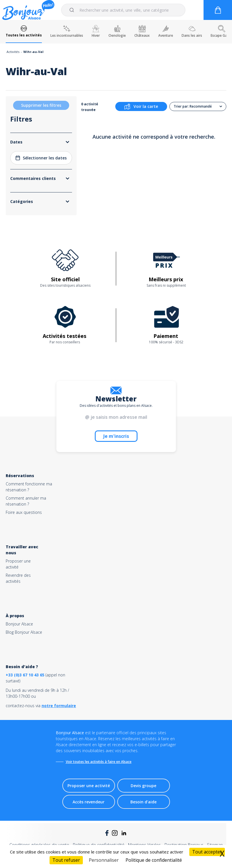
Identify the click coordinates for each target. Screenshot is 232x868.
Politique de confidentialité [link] (154, 860)
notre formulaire (59, 706)
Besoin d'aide (143, 802)
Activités (13, 52)
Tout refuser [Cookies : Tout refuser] (66, 860)
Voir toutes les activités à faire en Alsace (99, 762)
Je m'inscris (116, 436)
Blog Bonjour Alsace (24, 632)
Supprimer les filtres (41, 105)
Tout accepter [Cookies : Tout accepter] (207, 852)
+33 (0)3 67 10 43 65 (25, 675)
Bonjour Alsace (19, 624)
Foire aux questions (24, 512)
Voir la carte (141, 106)
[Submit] (73, 10)
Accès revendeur (89, 802)
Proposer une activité (89, 786)
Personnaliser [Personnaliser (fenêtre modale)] (104, 860)
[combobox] (123, 10)
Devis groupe (143, 786)
